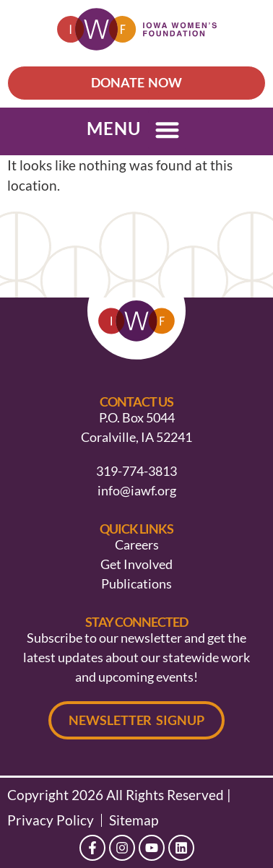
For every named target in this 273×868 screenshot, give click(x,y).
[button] (167, 130)
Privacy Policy (51, 820)
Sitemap (134, 820)
